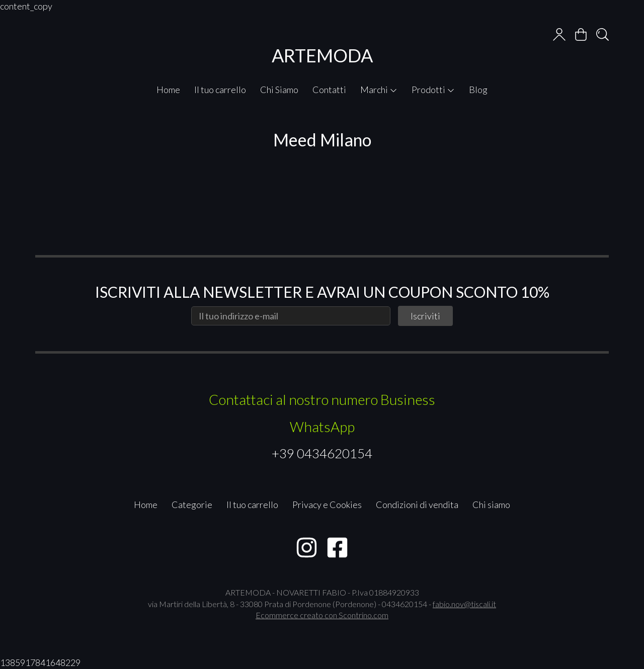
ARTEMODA (322, 55)
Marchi (379, 90)
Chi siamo (491, 505)
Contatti (329, 90)
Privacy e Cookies (327, 505)
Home (168, 90)
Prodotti (433, 90)
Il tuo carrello (220, 90)
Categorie (192, 505)
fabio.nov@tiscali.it (464, 604)
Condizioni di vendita (417, 505)
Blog (478, 90)
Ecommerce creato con (322, 615)
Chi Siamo (279, 90)
